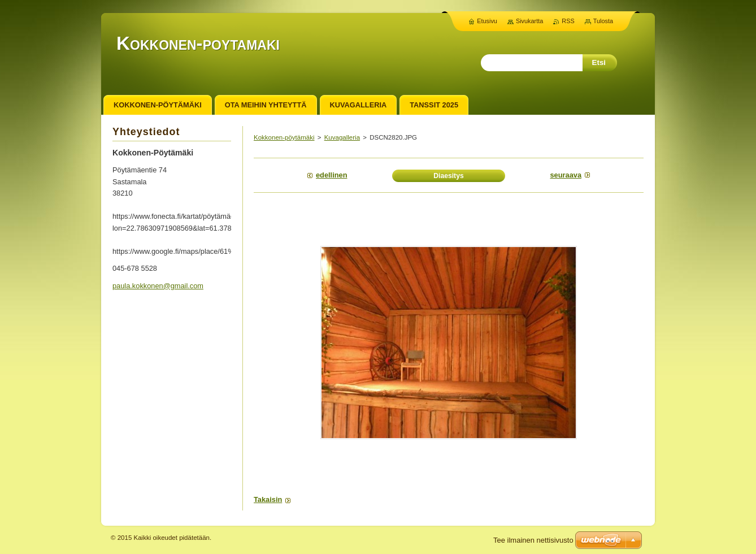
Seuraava (566, 175)
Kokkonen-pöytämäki (284, 137)
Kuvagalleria (342, 137)
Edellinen (331, 175)
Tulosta (603, 21)
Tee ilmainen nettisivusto (533, 540)
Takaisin (268, 499)
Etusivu (487, 21)
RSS (568, 21)
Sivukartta (529, 21)
